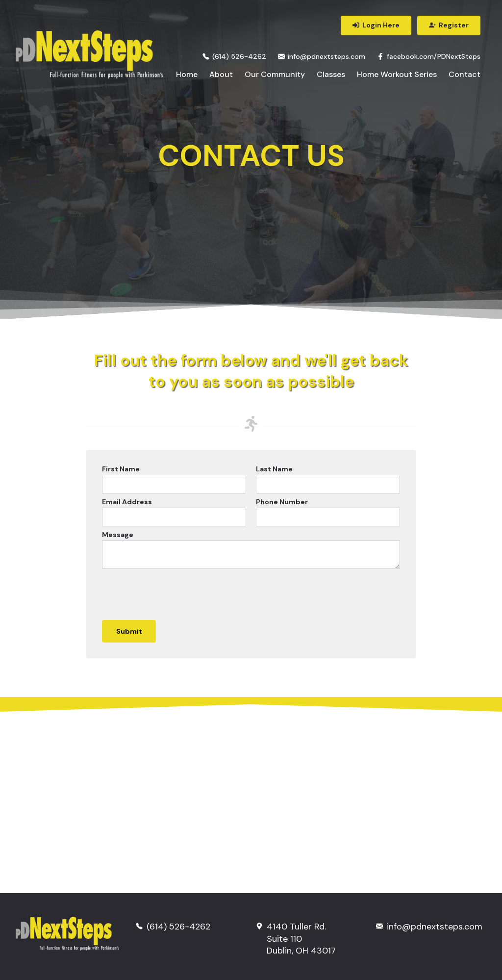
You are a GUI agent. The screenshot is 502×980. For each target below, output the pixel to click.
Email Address (127, 502)
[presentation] (176, 593)
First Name (121, 469)
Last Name (274, 469)
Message (118, 535)
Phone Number (282, 502)
